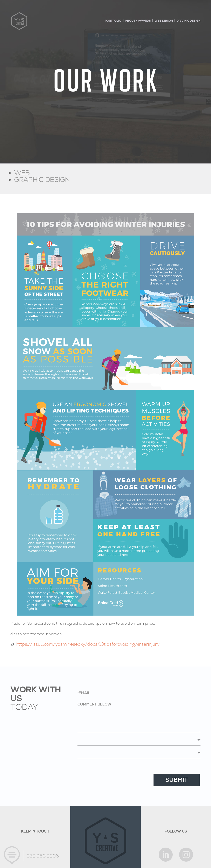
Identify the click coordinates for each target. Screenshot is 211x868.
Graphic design (189, 21)
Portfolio (113, 21)
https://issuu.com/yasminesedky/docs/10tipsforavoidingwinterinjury (88, 644)
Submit (177, 780)
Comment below (139, 717)
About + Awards (138, 21)
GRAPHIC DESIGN (42, 180)
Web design (164, 21)
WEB (22, 173)
